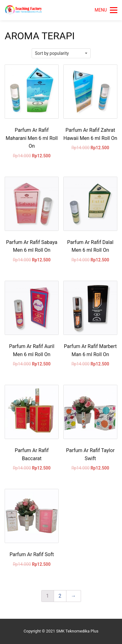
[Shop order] (61, 53)
